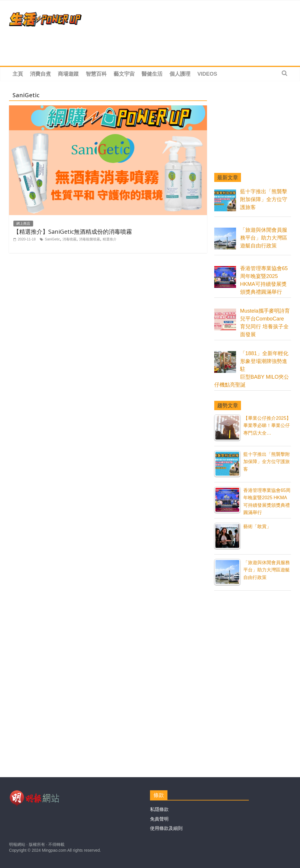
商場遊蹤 (68, 74)
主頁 (18, 74)
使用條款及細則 (166, 828)
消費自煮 (40, 74)
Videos (207, 74)
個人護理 (180, 74)
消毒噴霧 (69, 239)
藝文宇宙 (124, 74)
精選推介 (110, 239)
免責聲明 (159, 819)
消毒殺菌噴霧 (90, 239)
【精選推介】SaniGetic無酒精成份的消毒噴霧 (73, 232)
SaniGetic (52, 239)
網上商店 (23, 224)
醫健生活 (152, 74)
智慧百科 (96, 74)
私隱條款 (159, 809)
